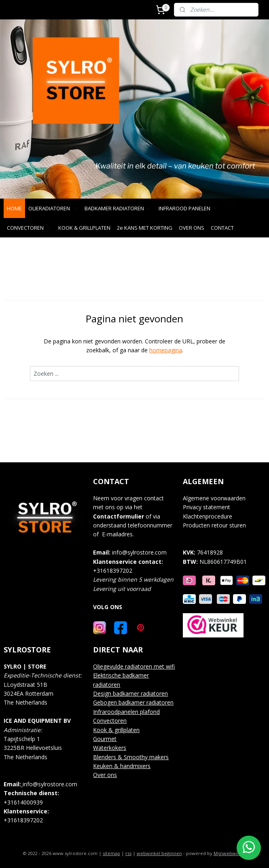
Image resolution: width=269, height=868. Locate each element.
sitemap (111, 853)
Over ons (105, 775)
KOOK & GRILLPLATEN (84, 228)
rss (128, 853)
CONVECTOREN (29, 228)
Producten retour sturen (214, 525)
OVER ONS (192, 228)
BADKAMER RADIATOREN (118, 208)
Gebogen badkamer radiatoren (133, 702)
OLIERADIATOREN (53, 208)
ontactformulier (120, 516)
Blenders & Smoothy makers (131, 757)
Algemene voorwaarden (214, 498)
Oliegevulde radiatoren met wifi (134, 666)
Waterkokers (110, 748)
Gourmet (105, 739)
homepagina (166, 350)
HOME (14, 208)
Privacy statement (207, 507)
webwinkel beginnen (159, 853)
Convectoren (110, 721)
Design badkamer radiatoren (130, 693)
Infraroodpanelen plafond (126, 712)
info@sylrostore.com (139, 552)
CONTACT (222, 228)
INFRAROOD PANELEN (189, 208)
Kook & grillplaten (116, 730)
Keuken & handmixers (122, 766)
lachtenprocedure (210, 516)
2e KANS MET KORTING (145, 228)
